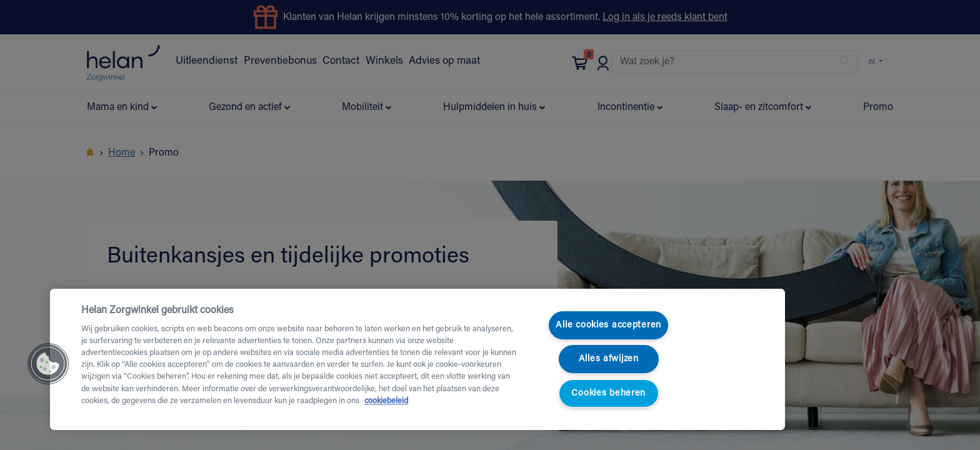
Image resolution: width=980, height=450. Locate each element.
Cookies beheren (608, 393)
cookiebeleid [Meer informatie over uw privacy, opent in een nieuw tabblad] (386, 401)
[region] (417, 359)
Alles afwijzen (609, 359)
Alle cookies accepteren (608, 325)
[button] (48, 364)
